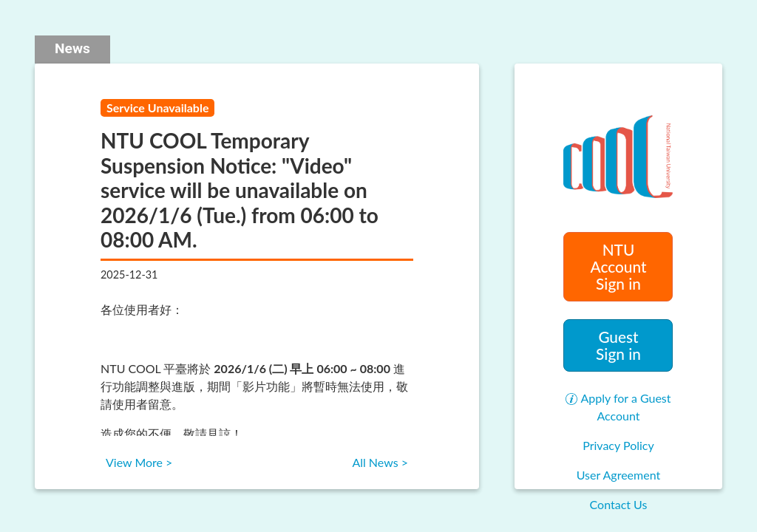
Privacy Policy (618, 445)
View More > (139, 462)
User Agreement (619, 475)
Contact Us (619, 504)
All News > (380, 462)
